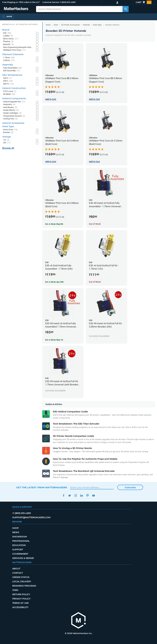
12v (6, 140)
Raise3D (8, 44)
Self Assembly (12, 71)
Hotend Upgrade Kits (14, 102)
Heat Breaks (10, 107)
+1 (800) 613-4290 (67, 2)
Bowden (8, 132)
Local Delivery (22, 581)
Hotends (86, 25)
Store (56, 25)
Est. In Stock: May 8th (54, 224)
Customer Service (51, 2)
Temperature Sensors (14, 116)
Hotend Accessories (13, 123)
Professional (21, 541)
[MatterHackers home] (78, 621)
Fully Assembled (12, 68)
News (16, 532)
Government (20, 554)
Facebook (64, 496)
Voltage (7, 137)
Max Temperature (12, 75)
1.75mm (9, 58)
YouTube (93, 496)
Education (19, 545)
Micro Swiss (11, 39)
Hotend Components (14, 98)
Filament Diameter (13, 54)
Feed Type (97, 25)
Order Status (21, 577)
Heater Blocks (11, 110)
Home (48, 25)
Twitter (70, 496)
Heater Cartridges (12, 113)
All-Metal (9, 94)
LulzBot (8, 36)
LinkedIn (81, 496)
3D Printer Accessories (70, 25)
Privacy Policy (21, 599)
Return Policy (21, 594)
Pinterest (87, 496)
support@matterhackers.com (31, 517)
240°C (7, 78)
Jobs (15, 590)
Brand (6, 30)
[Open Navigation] (7, 17)
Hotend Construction (14, 88)
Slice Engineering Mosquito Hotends (18, 47)
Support (18, 550)
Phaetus (8, 42)
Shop (15, 528)
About (16, 569)
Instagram (76, 496)
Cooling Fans (10, 119)
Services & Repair (23, 558)
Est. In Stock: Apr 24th (54, 282)
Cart (144, 2)
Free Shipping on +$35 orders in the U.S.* (21, 2)
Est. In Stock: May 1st (54, 340)
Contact (18, 573)
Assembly (8, 65)
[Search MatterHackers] (126, 9)
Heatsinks (9, 105)
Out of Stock (95, 224)
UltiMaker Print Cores (14, 50)
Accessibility (20, 607)
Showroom (20, 537)
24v (7, 143)
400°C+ (8, 84)
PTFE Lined (10, 91)
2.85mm (9, 60)
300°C (8, 81)
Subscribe (130, 487)
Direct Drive (10, 130)
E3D (7, 33)
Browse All (8, 148)
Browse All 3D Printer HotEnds (20, 24)
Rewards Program (24, 586)
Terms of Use (20, 603)
